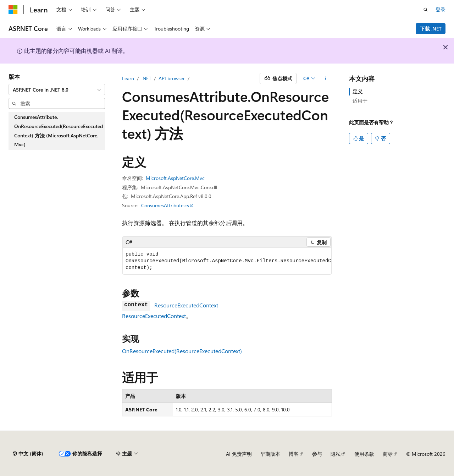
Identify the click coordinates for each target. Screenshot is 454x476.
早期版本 (270, 454)
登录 (441, 9)
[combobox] (57, 89)
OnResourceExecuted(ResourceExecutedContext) (182, 351)
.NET (146, 78)
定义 (358, 91)
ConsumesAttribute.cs (165, 205)
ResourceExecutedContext (186, 305)
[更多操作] (326, 78)
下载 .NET (431, 29)
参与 (317, 454)
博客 (294, 454)
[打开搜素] (426, 10)
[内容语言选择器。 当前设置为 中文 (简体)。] (28, 454)
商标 (388, 454)
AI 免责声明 (239, 454)
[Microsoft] (13, 10)
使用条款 (364, 454)
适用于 (360, 101)
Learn (128, 78)
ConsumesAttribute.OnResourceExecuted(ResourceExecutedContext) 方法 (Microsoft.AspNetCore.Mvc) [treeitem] (59, 131)
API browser (172, 78)
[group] (227, 261)
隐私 (336, 454)
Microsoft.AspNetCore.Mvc (175, 178)
